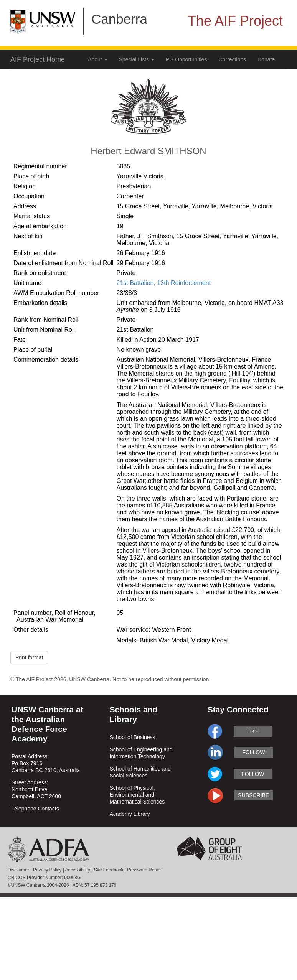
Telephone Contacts (35, 809)
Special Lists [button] (137, 59)
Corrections (232, 59)
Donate (266, 59)
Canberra (119, 19)
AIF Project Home (38, 59)
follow (253, 752)
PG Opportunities (186, 59)
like (253, 731)
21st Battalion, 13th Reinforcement (164, 283)
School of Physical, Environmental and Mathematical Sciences (137, 795)
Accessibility (78, 870)
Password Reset (144, 870)
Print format (29, 657)
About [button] (97, 59)
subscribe (253, 795)
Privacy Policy (47, 870)
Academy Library (130, 814)
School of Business (132, 737)
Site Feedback (109, 870)
